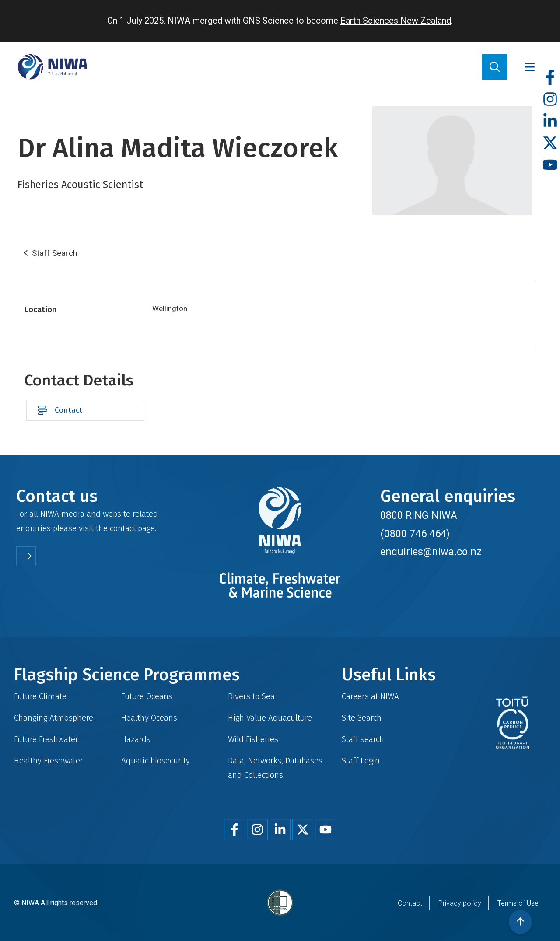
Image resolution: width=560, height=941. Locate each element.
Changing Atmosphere (54, 718)
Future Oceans (147, 696)
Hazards (136, 739)
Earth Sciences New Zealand (396, 21)
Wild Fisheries (253, 739)
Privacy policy (460, 903)
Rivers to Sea (251, 696)
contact (123, 528)
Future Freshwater (46, 739)
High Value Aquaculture (270, 718)
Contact (68, 410)
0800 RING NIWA (419, 515)
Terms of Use (518, 903)
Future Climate (40, 696)
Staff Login (361, 761)
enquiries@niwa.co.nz (431, 552)
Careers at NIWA (370, 696)
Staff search (363, 739)
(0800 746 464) (415, 534)
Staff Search (55, 253)
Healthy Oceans (149, 718)
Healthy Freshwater (49, 761)
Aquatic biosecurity (156, 761)
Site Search (362, 718)
